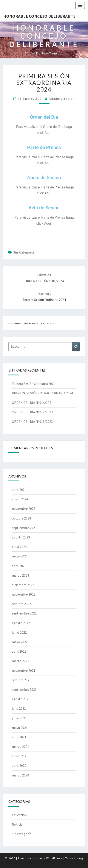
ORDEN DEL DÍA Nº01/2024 (31, 403)
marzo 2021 (20, 747)
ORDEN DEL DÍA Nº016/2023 (32, 422)
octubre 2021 (21, 680)
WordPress (54, 858)
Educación (19, 815)
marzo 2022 (20, 661)
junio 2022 (19, 632)
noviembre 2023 (24, 509)
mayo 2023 (20, 556)
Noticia (17, 824)
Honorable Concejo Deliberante (39, 16)
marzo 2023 (20, 575)
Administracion (62, 99)
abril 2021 (19, 737)
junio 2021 (19, 718)
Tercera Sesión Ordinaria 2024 (34, 384)
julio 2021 (19, 708)
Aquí (48, 133)
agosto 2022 (21, 623)
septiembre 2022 (24, 613)
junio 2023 (19, 547)
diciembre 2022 (23, 585)
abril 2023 (19, 566)
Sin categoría (24, 252)
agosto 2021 (21, 699)
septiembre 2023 (24, 528)
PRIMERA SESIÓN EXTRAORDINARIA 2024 (42, 393)
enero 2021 (20, 756)
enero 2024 (20, 499)
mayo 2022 (20, 642)
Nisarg (79, 858)
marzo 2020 (20, 775)
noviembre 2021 (24, 670)
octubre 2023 (21, 518)
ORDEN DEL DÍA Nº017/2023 (32, 412)
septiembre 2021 (24, 689)
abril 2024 (19, 490)
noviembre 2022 (24, 594)
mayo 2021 (20, 728)
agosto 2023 (21, 537)
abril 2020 (19, 765)
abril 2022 (19, 651)
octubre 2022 (21, 604)
